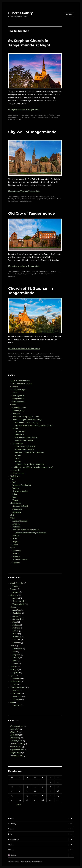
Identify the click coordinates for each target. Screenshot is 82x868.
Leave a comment (15, 120)
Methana (16, 628)
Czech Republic (17, 583)
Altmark (53, 115)
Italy (12, 479)
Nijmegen (17, 512)
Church (15, 117)
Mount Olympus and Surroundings (27, 420)
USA (12, 702)
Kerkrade (16, 693)
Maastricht (17, 509)
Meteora (16, 414)
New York (17, 705)
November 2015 (17, 756)
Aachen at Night (19, 390)
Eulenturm (29, 356)
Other (13, 518)
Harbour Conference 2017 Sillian (26, 530)
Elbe (59, 272)
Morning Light (37, 199)
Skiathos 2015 (18, 473)
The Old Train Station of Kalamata (29, 464)
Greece (13, 405)
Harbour (11, 274)
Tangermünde (43, 115)
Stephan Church (39, 358)
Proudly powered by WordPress (32, 862)
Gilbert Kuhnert (14, 115)
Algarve (16, 673)
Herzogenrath (18, 396)
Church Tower (23, 117)
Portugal (14, 670)
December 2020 (17, 726)
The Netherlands (18, 687)
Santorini (16, 470)
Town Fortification (41, 274)
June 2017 (14, 729)
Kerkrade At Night (20, 506)
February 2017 (16, 741)
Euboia (15, 616)
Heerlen (16, 690)
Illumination (33, 117)
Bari (14, 482)
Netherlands (16, 503)
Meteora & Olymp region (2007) (26, 417)
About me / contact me (20, 381)
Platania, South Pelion (24, 440)
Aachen (16, 598)
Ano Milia (17, 610)
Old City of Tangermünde (31, 213)
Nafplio (18, 455)
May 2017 (14, 732)
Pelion (15, 428)
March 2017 (15, 738)
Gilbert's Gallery (20, 13)
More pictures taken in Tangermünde (24, 110)
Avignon (16, 524)
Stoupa (18, 461)
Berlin (15, 393)
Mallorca (16, 557)
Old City (45, 117)
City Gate (17, 199)
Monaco (16, 536)
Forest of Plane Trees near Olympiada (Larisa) (34, 425)
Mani (15, 622)
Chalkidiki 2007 (19, 408)
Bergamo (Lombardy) (22, 485)
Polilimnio (17, 637)
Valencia (16, 563)
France (13, 589)
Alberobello (17, 649)
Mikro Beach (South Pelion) (26, 437)
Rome (15, 497)
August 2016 (16, 753)
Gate (29, 199)
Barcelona (17, 551)
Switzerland (15, 681)
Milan (15, 494)
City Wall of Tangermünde (32, 132)
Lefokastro (19, 434)
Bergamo (16, 655)
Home (11, 818)
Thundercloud (18, 402)
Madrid (16, 554)
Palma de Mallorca (20, 560)
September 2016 (17, 750)
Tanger (32, 274)
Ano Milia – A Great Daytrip (26, 423)
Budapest (16, 527)
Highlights (15, 476)
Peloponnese (18, 443)
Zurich (15, 545)
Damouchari (20, 431)
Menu (69, 14)
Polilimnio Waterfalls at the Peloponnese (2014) (33, 467)
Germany (34, 115)
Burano (16, 488)
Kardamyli (17, 619)
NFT (12, 515)
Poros (17, 458)
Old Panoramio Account (22, 384)
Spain (13, 548)
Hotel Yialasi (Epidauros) (25, 446)
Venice (15, 500)
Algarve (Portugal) (20, 521)
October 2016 (16, 747)
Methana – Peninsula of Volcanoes (29, 452)
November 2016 (17, 744)
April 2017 (15, 735)
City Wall (24, 199)
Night (40, 117)
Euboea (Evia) (18, 411)
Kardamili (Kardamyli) (24, 449)
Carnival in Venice (20, 491)
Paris (15, 539)
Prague (15, 542)
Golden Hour (38, 356)
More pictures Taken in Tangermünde (24, 191)
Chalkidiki (17, 613)
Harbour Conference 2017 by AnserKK (30, 533)
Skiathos (16, 643)
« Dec (19, 805)
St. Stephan (53, 117)
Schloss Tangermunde (16, 358)
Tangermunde (19, 399)
